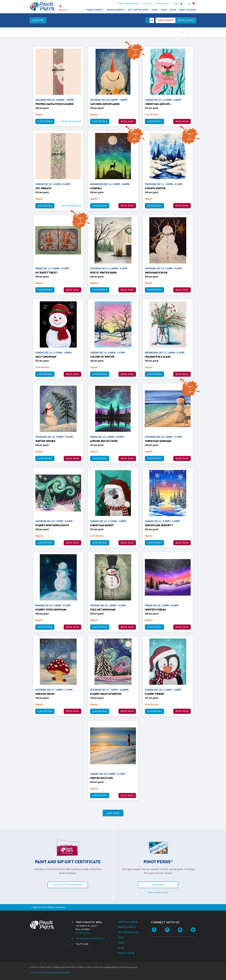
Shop (164, 10)
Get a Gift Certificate (68, 885)
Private (186, 20)
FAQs (155, 10)
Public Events (95, 10)
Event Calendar (128, 922)
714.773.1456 (82, 944)
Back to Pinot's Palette (129, 3)
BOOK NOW (127, 121)
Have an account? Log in (158, 892)
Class (38, 20)
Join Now (158, 885)
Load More (113, 813)
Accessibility (64, 973)
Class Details (45, 121)
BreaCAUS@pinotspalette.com (90, 938)
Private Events (116, 10)
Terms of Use (36, 973)
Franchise (147, 3)
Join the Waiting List (71, 121)
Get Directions (83, 933)
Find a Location (162, 3)
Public (166, 20)
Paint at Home (188, 10)
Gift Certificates (138, 10)
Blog (173, 10)
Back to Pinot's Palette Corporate (49, 907)
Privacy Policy (50, 973)
